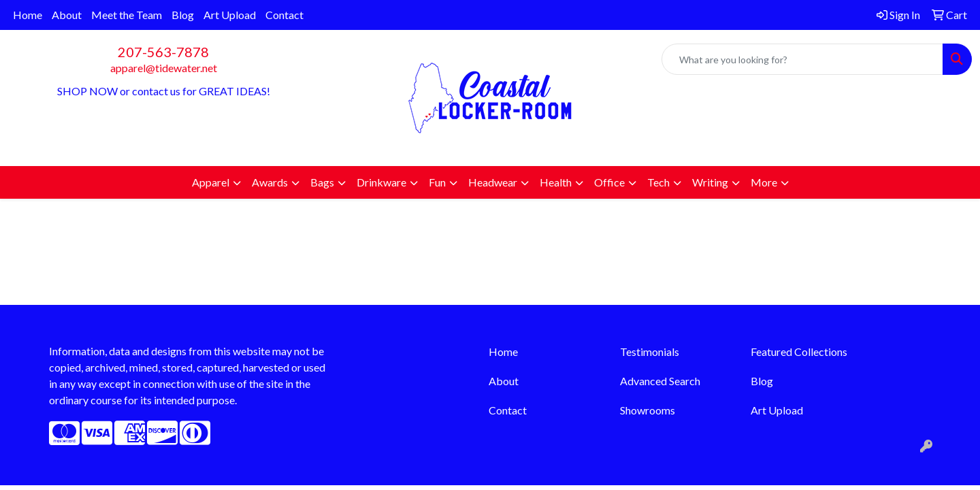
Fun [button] (437, 182)
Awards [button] (270, 182)
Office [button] (609, 182)
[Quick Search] (802, 59)
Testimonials (650, 352)
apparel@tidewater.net (164, 68)
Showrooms (648, 410)
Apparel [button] (211, 182)
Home (28, 15)
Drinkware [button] (381, 182)
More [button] (764, 182)
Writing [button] (710, 182)
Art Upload (230, 15)
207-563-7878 (163, 52)
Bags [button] (322, 182)
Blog (183, 15)
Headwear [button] (493, 182)
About (67, 15)
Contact (284, 15)
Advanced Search (660, 381)
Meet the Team (127, 15)
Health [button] (556, 182)
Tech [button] (658, 182)
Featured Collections (799, 352)
